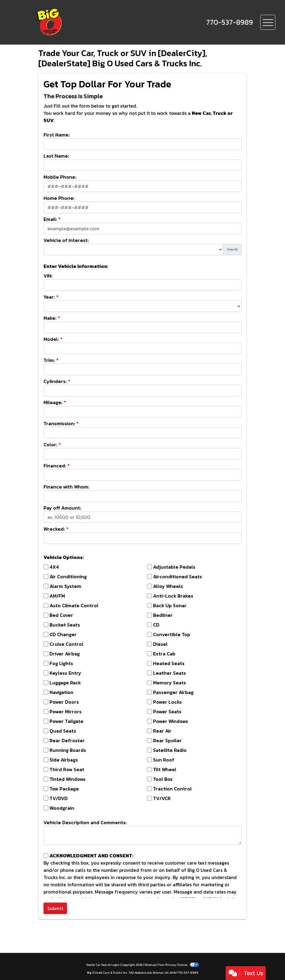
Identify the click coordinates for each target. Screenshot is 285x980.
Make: (50, 318)
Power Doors (64, 702)
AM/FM (57, 596)
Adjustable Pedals (174, 567)
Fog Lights (61, 663)
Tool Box (163, 779)
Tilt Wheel (165, 769)
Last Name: (56, 156)
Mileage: (53, 402)
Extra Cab (164, 654)
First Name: (57, 135)
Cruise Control (66, 644)
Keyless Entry (65, 673)
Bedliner (163, 615)
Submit (55, 908)
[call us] (230, 22)
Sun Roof (164, 760)
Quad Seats (63, 731)
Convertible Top (172, 634)
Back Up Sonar (170, 605)
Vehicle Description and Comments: (85, 822)
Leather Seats (170, 673)
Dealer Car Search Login (103, 965)
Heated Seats (169, 663)
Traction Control (172, 789)
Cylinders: (55, 381)
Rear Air (162, 731)
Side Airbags (64, 760)
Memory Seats (170, 683)
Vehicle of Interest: (66, 240)
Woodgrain (62, 808)
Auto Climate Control (74, 605)
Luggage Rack (65, 683)
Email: (50, 219)
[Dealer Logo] (70, 22)
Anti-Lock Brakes (173, 596)
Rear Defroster (67, 740)
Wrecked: (54, 529)
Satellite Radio (170, 750)
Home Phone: (59, 198)
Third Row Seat (67, 769)
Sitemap (150, 965)
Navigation (61, 692)
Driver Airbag (65, 654)
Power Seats (167, 711)
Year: (49, 297)
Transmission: (59, 423)
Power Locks (167, 702)
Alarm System (65, 586)
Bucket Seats (65, 625)
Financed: (55, 466)
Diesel (160, 644)
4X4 (54, 567)
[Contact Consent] (46, 856)
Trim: (49, 360)
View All (232, 249)
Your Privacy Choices (178, 965)
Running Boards (68, 750)
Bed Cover (61, 615)
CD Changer (63, 634)
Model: (51, 339)
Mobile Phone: (60, 177)
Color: (50, 444)
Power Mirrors (66, 711)
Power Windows (171, 721)
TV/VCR (162, 798)
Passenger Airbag (173, 692)
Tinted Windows (67, 779)
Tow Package (64, 789)
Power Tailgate (66, 721)
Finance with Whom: (66, 487)
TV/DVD (59, 798)
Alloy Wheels (168, 586)
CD (156, 625)
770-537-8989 (188, 973)
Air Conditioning (68, 576)
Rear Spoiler (167, 740)
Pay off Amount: (62, 508)
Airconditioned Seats (178, 576)
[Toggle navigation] (268, 22)
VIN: (48, 276)
